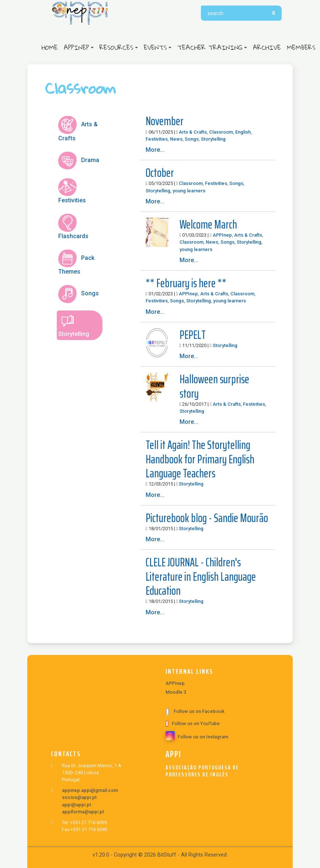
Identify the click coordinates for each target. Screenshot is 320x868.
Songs (192, 139)
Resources (116, 47)
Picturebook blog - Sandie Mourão (207, 518)
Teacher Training (210, 47)
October (160, 173)
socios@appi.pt (79, 797)
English (243, 132)
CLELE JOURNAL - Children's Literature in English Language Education (201, 577)
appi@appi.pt (76, 805)
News (176, 139)
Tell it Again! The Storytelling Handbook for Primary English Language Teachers (200, 459)
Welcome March (208, 224)
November (165, 121)
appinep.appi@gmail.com (90, 790)
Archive (267, 47)
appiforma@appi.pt (83, 812)
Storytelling (213, 139)
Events (155, 47)
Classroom (221, 132)
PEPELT (193, 335)
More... (155, 150)
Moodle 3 (176, 692)
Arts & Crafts (193, 132)
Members (301, 47)
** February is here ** (186, 283)
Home (51, 47)
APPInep (76, 47)
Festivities (157, 139)
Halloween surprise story (214, 386)
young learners (189, 191)
